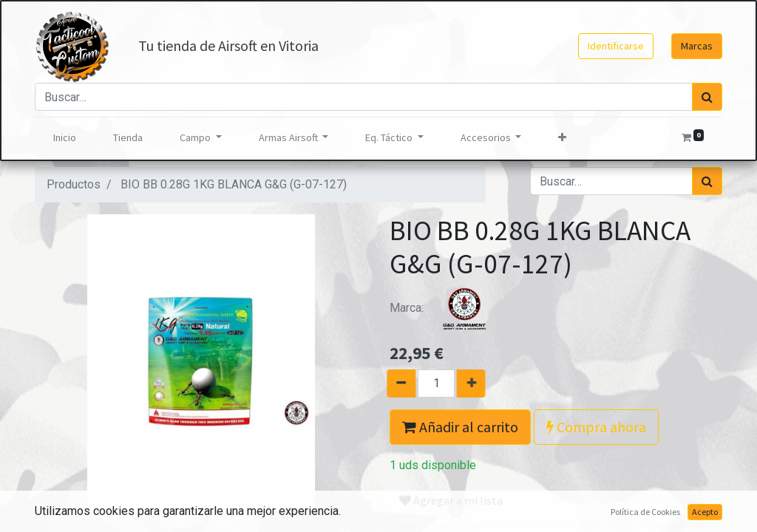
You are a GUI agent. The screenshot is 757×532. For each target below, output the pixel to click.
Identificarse (616, 46)
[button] (562, 138)
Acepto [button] (705, 512)
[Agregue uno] (476, 383)
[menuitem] (65, 138)
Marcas (697, 46)
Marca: (445, 308)
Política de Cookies (645, 512)
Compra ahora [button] (596, 427)
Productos (74, 184)
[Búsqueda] (707, 97)
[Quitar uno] (396, 383)
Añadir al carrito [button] (460, 427)
